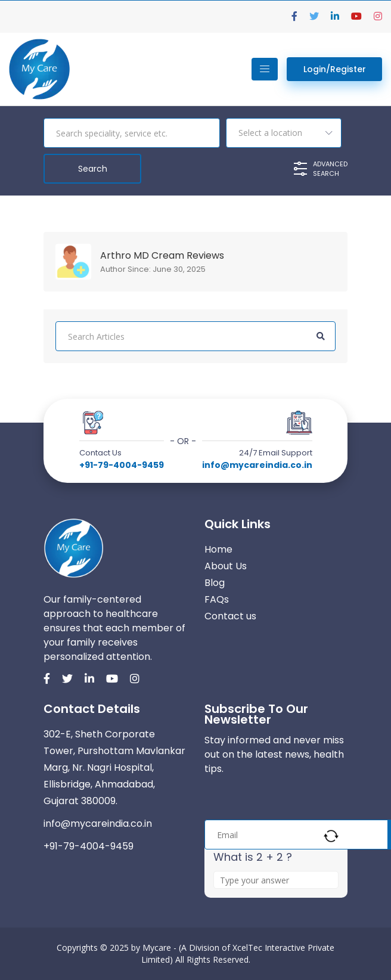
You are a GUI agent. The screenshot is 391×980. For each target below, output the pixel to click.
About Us (226, 566)
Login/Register (335, 69)
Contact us (230, 616)
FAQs (217, 599)
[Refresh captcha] (331, 836)
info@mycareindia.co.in (257, 465)
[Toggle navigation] (265, 69)
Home (218, 549)
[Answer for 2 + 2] (276, 880)
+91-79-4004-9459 (122, 465)
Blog (215, 583)
